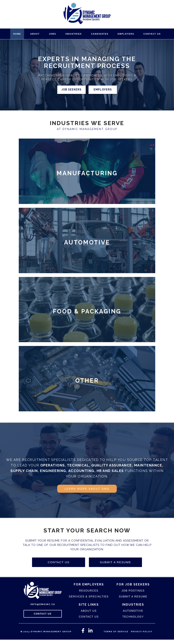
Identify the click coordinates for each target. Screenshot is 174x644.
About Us (89, 615)
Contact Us (152, 34)
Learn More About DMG (87, 493)
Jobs (53, 34)
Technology (133, 621)
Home (17, 34)
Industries (74, 34)
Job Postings (133, 595)
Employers (126, 34)
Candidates (100, 34)
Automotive (133, 615)
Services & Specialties (89, 601)
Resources (89, 595)
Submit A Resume (115, 567)
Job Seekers (71, 90)
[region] (87, 75)
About (35, 34)
